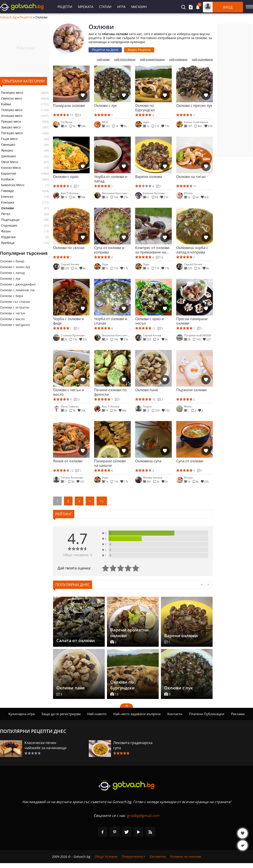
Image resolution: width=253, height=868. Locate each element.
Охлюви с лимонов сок (17, 290)
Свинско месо (12, 98)
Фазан (6, 231)
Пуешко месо (11, 122)
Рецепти (65, 7)
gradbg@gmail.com (143, 816)
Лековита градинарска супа (133, 745)
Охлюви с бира (12, 296)
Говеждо (7, 191)
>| (102, 501)
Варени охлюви (149, 177)
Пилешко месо (12, 93)
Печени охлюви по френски (110, 392)
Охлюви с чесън (13, 313)
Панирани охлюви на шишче (110, 463)
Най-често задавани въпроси (137, 714)
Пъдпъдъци (10, 220)
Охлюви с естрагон (15, 307)
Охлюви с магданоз (15, 325)
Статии (105, 7)
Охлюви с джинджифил (18, 284)
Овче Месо (10, 162)
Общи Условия (106, 857)
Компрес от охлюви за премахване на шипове (152, 250)
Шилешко (8, 156)
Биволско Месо (13, 185)
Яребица (8, 243)
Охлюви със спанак (15, 302)
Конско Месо (11, 168)
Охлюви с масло (12, 319)
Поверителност (134, 857)
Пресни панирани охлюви (192, 321)
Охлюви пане (147, 390)
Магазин (139, 7)
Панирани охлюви (69, 106)
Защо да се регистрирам (61, 714)
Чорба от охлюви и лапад (111, 179)
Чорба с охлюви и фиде (68, 321)
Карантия (9, 174)
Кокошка (8, 202)
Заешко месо (11, 127)
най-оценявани (202, 59)
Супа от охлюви (190, 461)
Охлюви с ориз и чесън (149, 321)
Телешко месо (12, 110)
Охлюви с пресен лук (194, 106)
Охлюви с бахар (12, 261)
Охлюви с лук (10, 278)
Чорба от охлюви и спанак (111, 321)
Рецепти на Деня (105, 50)
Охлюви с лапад (12, 273)
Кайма (6, 104)
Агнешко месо (12, 116)
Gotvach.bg (8, 17)
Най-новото (97, 714)
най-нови (103, 59)
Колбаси (7, 179)
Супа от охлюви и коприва (109, 250)
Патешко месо (12, 133)
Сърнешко (9, 225)
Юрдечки (8, 237)
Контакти (175, 714)
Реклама (238, 714)
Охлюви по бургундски (145, 108)
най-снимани (178, 59)
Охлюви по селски (69, 248)
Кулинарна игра (22, 714)
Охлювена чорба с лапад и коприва (192, 250)
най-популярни (125, 59)
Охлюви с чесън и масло (68, 392)
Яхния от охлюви (68, 461)
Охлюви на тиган (191, 177)
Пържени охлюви (191, 390)
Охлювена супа (148, 461)
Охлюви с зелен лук (15, 267)
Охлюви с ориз (66, 177)
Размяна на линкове (186, 857)
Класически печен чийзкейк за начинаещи (45, 745)
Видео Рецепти (139, 50)
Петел (6, 214)
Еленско (7, 197)
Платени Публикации (207, 714)
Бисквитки (158, 857)
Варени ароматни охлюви (129, 633)
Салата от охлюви (76, 641)
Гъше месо (9, 139)
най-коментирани (152, 59)
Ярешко (7, 150)
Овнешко (8, 145)
